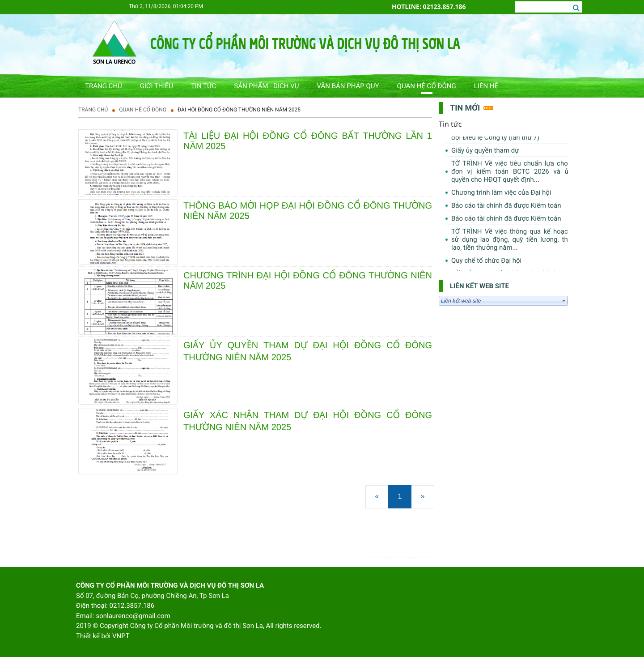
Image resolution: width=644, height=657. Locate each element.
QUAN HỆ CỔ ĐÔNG (143, 110)
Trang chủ (93, 110)
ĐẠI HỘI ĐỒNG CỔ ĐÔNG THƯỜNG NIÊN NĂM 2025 (239, 110)
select (564, 301)
